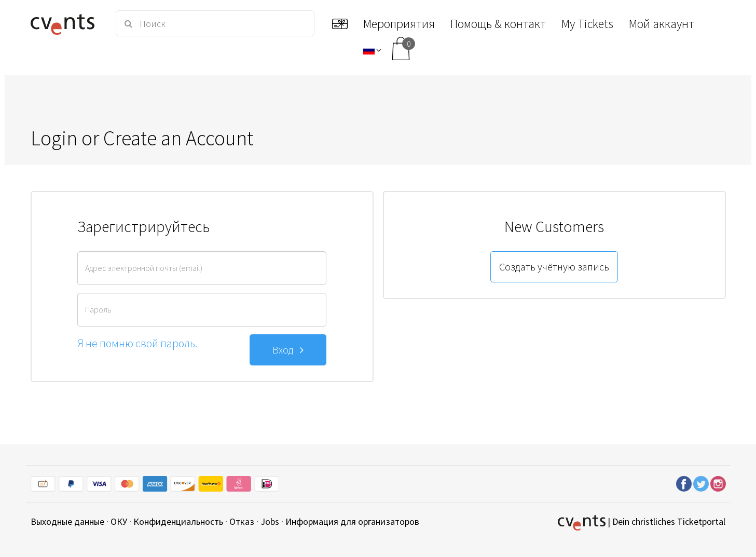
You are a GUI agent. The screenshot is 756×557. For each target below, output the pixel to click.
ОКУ (119, 521)
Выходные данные (67, 521)
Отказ (242, 521)
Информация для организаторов (352, 521)
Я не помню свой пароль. (137, 343)
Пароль (98, 309)
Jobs (270, 521)
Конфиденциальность (178, 521)
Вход (288, 350)
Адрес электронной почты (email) (144, 268)
